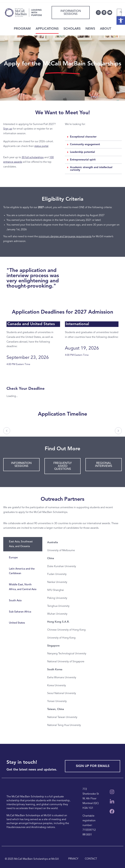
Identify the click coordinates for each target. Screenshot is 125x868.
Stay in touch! (22, 762)
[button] (93, 137)
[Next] (118, 431)
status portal (41, 146)
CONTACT (91, 859)
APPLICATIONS (47, 29)
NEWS (90, 29)
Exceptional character (83, 137)
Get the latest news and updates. (32, 770)
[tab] (23, 544)
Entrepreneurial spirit (83, 160)
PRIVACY (73, 859)
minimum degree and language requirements (65, 237)
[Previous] (7, 431)
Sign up (8, 129)
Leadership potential (82, 152)
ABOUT (106, 29)
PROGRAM (22, 29)
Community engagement (85, 145)
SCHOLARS (72, 29)
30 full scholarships (33, 158)
